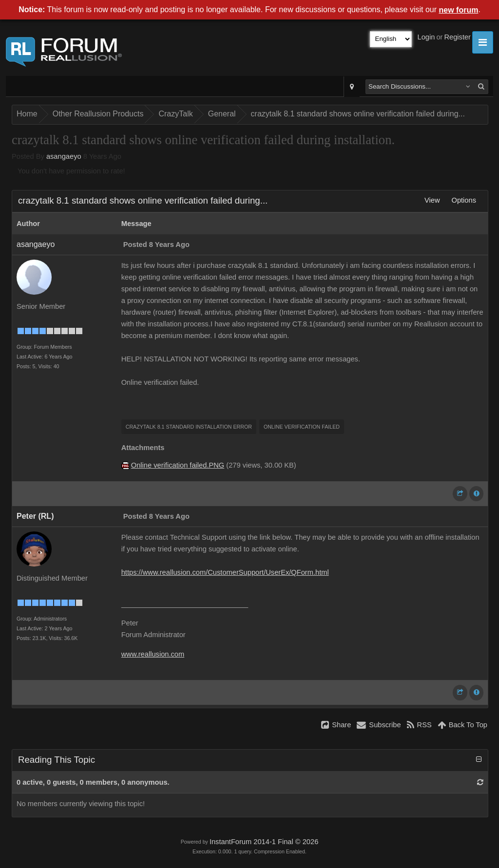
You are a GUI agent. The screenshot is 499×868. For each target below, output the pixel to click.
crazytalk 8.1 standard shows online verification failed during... (358, 114)
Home (27, 114)
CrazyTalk (175, 114)
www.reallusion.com (153, 654)
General (222, 114)
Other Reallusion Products (98, 114)
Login (426, 37)
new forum (459, 10)
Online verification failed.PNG (178, 465)
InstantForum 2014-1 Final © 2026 (264, 842)
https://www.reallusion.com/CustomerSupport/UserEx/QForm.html (225, 572)
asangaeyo (64, 156)
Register (457, 37)
